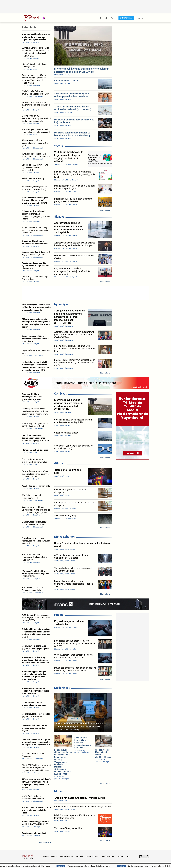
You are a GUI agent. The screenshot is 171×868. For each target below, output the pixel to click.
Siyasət (59, 217)
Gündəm (60, 463)
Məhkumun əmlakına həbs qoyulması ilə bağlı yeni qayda (97, 866)
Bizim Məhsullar (93, 856)
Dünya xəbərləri (64, 537)
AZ (112, 18)
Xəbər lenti (29, 27)
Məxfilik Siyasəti (108, 856)
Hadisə (59, 615)
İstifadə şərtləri (123, 856)
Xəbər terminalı (126, 18)
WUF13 (59, 146)
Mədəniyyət (62, 688)
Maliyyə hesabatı (67, 856)
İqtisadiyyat (62, 304)
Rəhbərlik (80, 856)
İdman (58, 791)
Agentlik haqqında (50, 856)
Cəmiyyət (60, 394)
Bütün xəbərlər (105, 211)
